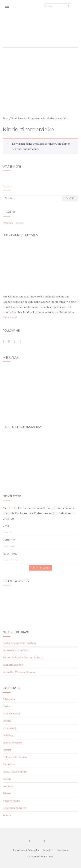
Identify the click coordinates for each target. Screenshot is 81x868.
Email (7, 526)
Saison (7, 779)
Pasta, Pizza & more (15, 772)
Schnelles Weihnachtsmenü (20, 672)
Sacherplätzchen (13, 665)
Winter (7, 815)
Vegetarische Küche (15, 808)
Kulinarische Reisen (15, 757)
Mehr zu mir (10, 317)
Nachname (10, 554)
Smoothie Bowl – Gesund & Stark (23, 657)
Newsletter (49, 850)
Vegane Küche (11, 801)
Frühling (8, 735)
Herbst (7, 750)
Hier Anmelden (40, 568)
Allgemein (9, 699)
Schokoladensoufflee (15, 650)
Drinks (7, 721)
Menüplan (9, 764)
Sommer (8, 786)
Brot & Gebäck (12, 713)
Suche (70, 198)
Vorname (9, 540)
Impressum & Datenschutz (27, 850)
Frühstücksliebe (12, 743)
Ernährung (9, 728)
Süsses (7, 793)
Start (6, 118)
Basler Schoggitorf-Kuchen (19, 643)
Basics (7, 706)
